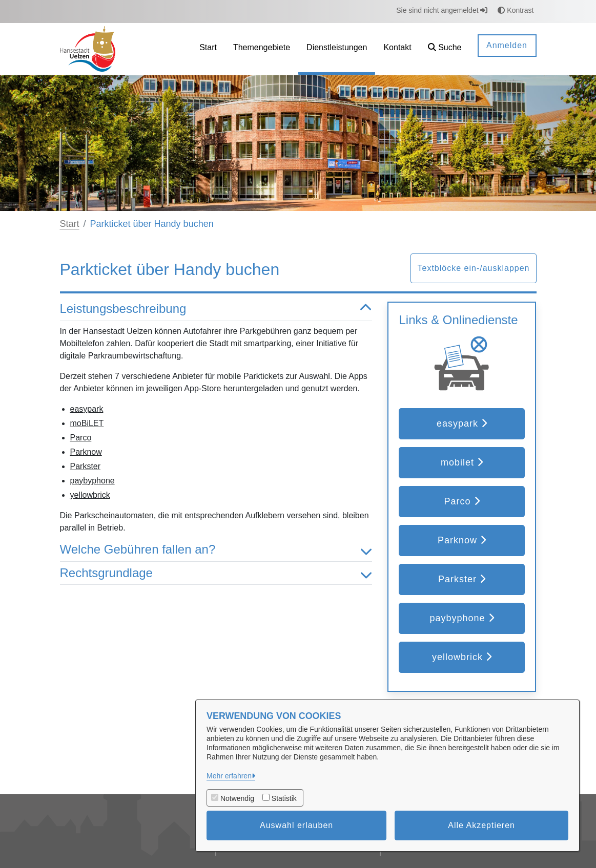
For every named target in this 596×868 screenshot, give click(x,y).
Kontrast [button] (516, 10)
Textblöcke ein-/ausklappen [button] (473, 268)
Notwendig (237, 798)
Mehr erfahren (229, 776)
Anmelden (507, 45)
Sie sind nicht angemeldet (442, 10)
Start (70, 224)
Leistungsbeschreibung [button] (216, 309)
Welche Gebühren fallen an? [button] (216, 550)
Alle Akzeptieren (481, 825)
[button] (445, 49)
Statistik (284, 798)
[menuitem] (208, 49)
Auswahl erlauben (296, 825)
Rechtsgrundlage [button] (216, 573)
